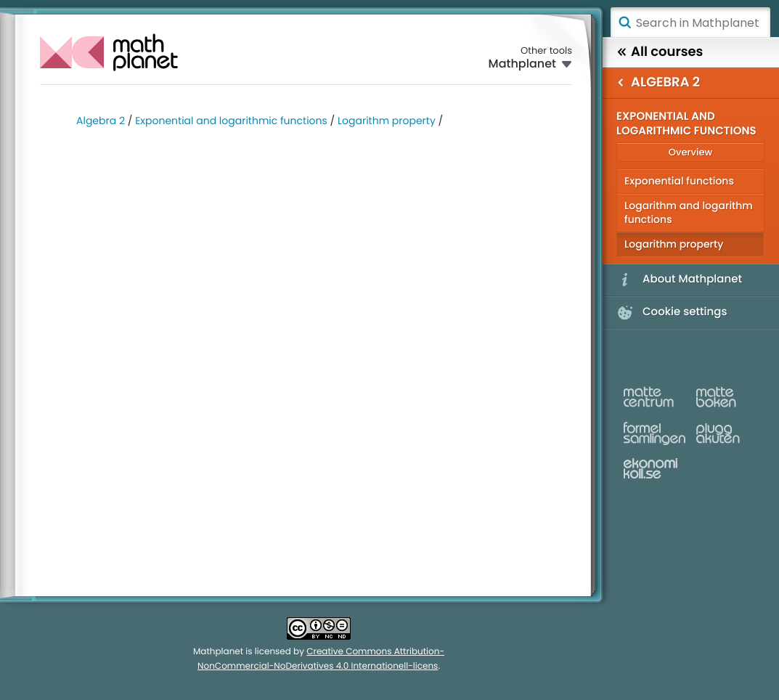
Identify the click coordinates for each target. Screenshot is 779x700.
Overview (690, 152)
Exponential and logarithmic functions (231, 121)
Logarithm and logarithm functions (689, 212)
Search (624, 23)
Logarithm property (387, 121)
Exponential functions (679, 181)
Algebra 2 (101, 121)
